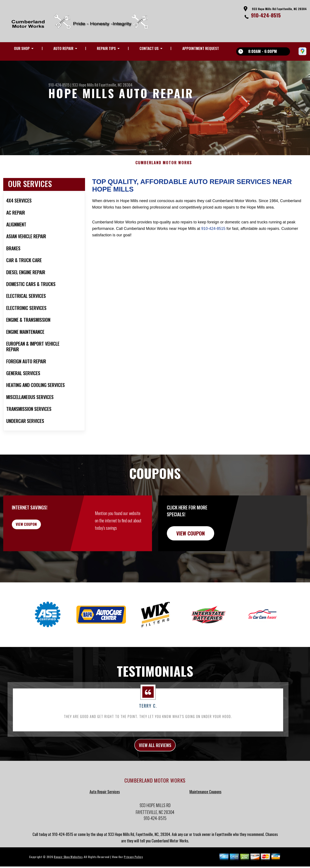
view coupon (36, 533)
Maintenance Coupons (205, 800)
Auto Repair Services (105, 800)
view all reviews (155, 752)
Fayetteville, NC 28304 (116, 85)
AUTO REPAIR (63, 48)
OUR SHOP (22, 48)
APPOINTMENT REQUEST (201, 48)
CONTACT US (149, 48)
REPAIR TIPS (106, 48)
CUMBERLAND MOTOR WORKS (164, 169)
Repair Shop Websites (68, 865)
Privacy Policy (133, 865)
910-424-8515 (266, 15)
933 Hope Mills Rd (85, 85)
